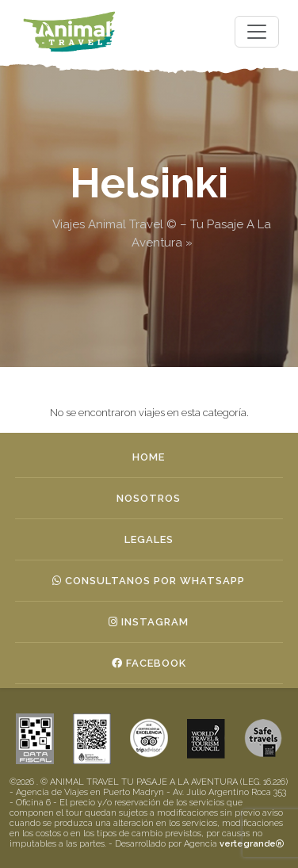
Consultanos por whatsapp (149, 581)
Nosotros (149, 498)
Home (149, 457)
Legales (149, 539)
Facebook (149, 663)
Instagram (149, 622)
